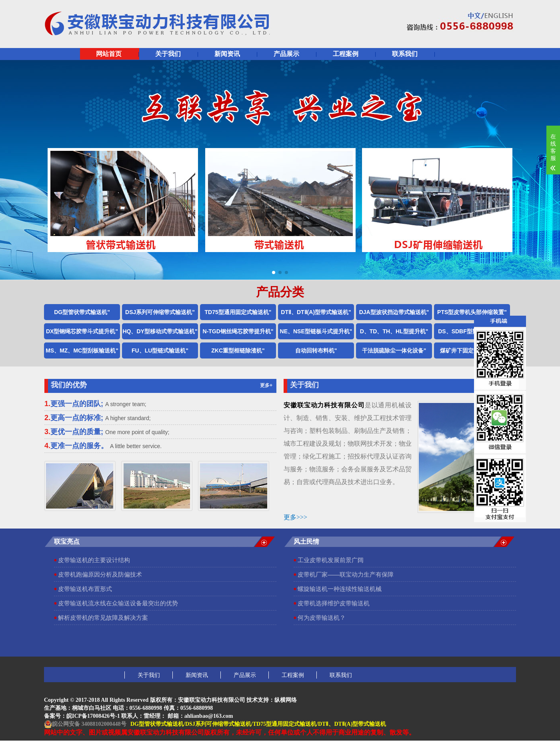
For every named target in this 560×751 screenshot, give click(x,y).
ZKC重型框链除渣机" (238, 350)
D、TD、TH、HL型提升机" (394, 331)
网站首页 (109, 54)
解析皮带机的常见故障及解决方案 (103, 618)
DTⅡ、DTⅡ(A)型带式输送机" (316, 312)
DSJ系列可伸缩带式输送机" (160, 312)
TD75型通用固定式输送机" (238, 312)
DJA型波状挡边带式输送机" (394, 312)
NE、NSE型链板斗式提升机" (316, 331)
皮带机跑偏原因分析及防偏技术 (100, 574)
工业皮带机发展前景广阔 (331, 560)
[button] (274, 272)
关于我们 (168, 54)
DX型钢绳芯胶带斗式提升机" (82, 331)
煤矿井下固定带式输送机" (472, 350)
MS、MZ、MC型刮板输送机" (82, 350)
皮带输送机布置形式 (85, 589)
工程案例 (346, 54)
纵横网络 (286, 700)
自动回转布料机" (316, 350)
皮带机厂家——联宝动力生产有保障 (346, 574)
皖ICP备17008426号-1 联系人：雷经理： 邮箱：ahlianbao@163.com (150, 716)
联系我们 (405, 54)
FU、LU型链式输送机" (160, 350)
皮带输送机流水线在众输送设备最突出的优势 (118, 603)
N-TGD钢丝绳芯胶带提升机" (238, 331)
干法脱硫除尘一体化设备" (394, 350)
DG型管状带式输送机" (82, 312)
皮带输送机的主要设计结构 (94, 560)
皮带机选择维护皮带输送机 (334, 603)
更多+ (266, 385)
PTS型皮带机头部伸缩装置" (472, 312)
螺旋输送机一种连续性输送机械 (340, 589)
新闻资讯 (227, 54)
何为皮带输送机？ (322, 618)
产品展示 (286, 54)
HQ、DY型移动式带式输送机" (160, 331)
